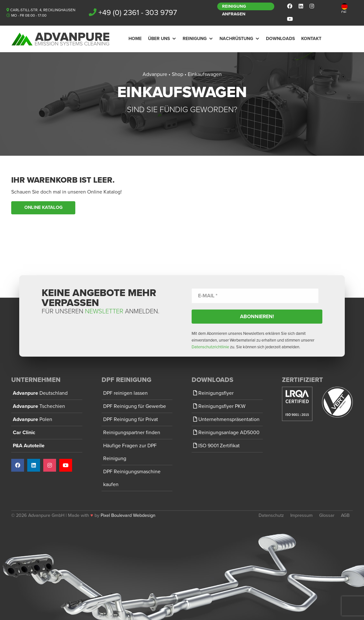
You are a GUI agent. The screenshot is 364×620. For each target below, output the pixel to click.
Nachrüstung (236, 39)
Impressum (302, 515)
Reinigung (195, 39)
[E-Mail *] (255, 296)
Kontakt (311, 39)
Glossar (327, 515)
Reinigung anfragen (234, 7)
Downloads (280, 39)
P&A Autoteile (29, 446)
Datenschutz (271, 515)
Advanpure (40, 393)
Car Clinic (24, 433)
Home (135, 39)
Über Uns (159, 39)
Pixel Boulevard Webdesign (128, 515)
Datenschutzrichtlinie (210, 347)
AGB (345, 515)
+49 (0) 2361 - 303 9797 (138, 13)
